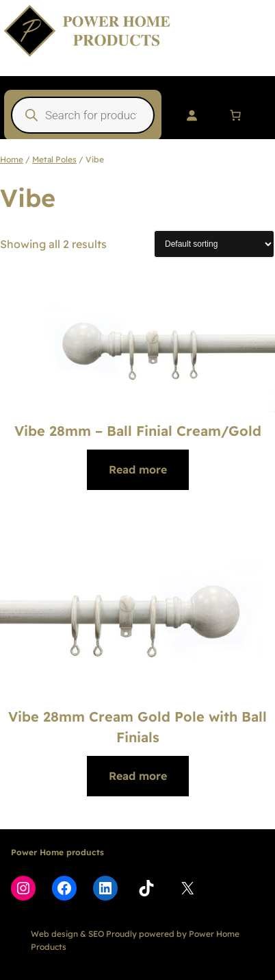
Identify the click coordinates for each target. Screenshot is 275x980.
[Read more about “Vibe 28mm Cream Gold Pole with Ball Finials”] (138, 776)
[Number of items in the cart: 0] (235, 115)
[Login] (192, 115)
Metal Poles (54, 159)
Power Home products (57, 852)
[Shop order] (214, 244)
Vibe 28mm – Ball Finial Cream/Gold (138, 431)
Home (12, 159)
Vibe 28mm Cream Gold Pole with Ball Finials (137, 727)
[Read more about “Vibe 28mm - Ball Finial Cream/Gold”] (138, 470)
